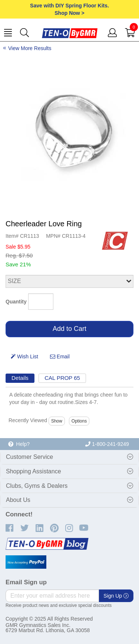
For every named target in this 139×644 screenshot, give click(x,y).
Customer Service (29, 457)
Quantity (16, 302)
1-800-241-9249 (107, 444)
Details (20, 378)
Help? (19, 444)
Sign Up (116, 596)
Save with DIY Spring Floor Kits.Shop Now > (69, 9)
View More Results (30, 48)
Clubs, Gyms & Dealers (37, 486)
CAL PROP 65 (62, 378)
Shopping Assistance (34, 471)
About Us (18, 500)
